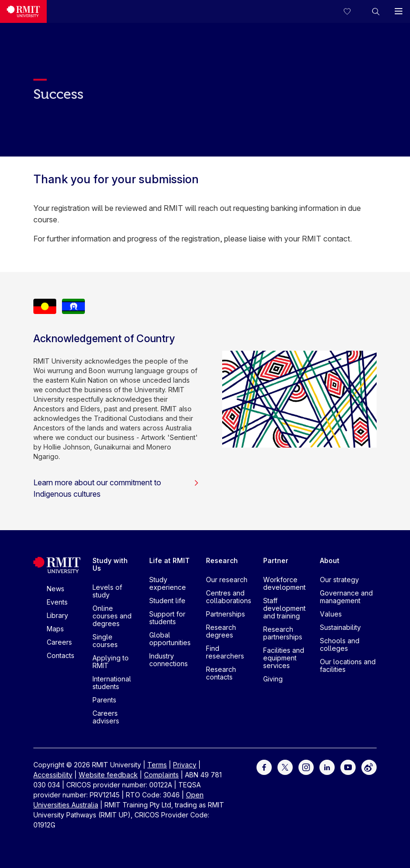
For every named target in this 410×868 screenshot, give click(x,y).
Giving (273, 679)
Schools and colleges (340, 644)
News (56, 589)
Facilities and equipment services (284, 658)
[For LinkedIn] (327, 767)
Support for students (167, 618)
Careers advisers (106, 717)
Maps (55, 629)
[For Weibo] (369, 767)
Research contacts (221, 673)
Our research (227, 580)
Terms (157, 765)
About (330, 560)
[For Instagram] (306, 767)
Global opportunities (170, 639)
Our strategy (339, 580)
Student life (167, 601)
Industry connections (169, 660)
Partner (276, 560)
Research (222, 560)
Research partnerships (283, 633)
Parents (104, 700)
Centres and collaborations (229, 597)
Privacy (185, 765)
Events (57, 602)
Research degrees (221, 631)
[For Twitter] (285, 767)
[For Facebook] (264, 767)
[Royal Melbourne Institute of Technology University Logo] (23, 11)
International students (112, 683)
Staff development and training (284, 608)
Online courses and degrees (112, 616)
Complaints (161, 775)
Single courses (105, 641)
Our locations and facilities (348, 665)
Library (57, 615)
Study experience (168, 583)
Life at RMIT (169, 560)
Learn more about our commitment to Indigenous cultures (116, 488)
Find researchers (225, 652)
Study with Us (110, 564)
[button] (376, 11)
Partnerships (225, 614)
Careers (59, 642)
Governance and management (346, 597)
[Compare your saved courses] (353, 11)
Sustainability (340, 627)
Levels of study (107, 591)
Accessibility (53, 775)
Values (331, 614)
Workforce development (284, 583)
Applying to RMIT (111, 662)
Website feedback (108, 775)
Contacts (61, 655)
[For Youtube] (348, 767)
